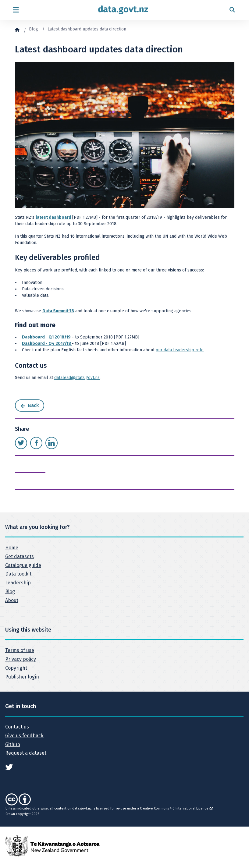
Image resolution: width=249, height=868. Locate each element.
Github (13, 744)
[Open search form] (232, 10)
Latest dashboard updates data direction (87, 29)
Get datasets (20, 556)
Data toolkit (18, 574)
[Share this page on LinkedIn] (52, 443)
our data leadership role (180, 350)
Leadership (18, 583)
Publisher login (22, 677)
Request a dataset (26, 753)
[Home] (17, 30)
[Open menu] (16, 10)
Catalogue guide (23, 565)
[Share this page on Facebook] (36, 443)
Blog (34, 29)
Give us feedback (24, 736)
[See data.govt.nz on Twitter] (9, 767)
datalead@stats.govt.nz (77, 378)
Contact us (17, 727)
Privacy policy (21, 659)
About (12, 600)
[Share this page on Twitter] (21, 443)
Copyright (16, 668)
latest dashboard (53, 217)
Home (12, 548)
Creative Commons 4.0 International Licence (176, 808)
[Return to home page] (123, 10)
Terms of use (20, 650)
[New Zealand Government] (52, 846)
